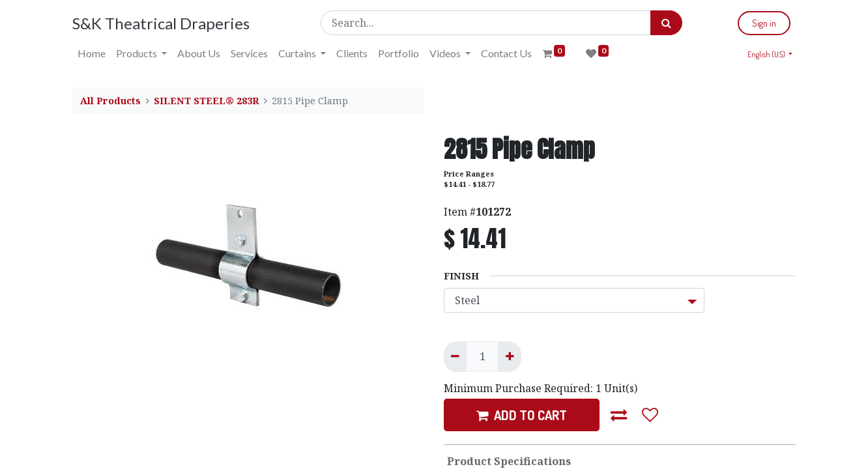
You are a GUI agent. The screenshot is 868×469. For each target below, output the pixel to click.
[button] (619, 415)
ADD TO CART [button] (522, 415)
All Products (110, 101)
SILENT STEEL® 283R (206, 101)
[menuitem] (92, 53)
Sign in (764, 23)
